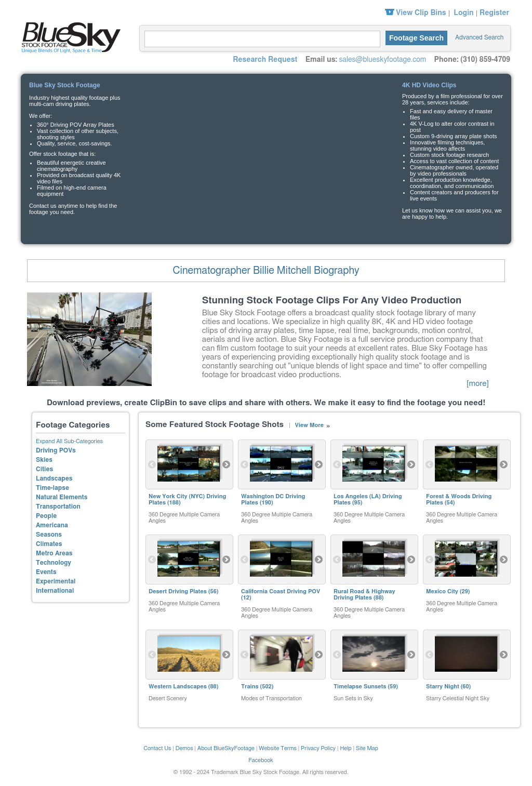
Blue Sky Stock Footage (69, 36)
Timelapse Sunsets (360, 687)
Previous (152, 464)
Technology (54, 563)
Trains (250, 687)
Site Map (367, 748)
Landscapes (54, 478)
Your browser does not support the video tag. (265, 148)
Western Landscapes (178, 687)
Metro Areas (54, 553)
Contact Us (157, 748)
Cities (44, 469)
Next (227, 464)
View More (309, 425)
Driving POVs (56, 450)
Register (494, 13)
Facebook (261, 760)
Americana (52, 525)
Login (463, 13)
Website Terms (278, 748)
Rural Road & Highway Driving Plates (364, 595)
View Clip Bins (421, 13)
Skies (44, 460)
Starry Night (443, 687)
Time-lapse (52, 488)
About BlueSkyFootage (226, 748)
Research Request (265, 60)
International (55, 591)
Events (46, 572)
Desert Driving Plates (178, 591)
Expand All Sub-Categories (69, 441)
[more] (478, 384)
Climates (49, 544)
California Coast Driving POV (281, 591)
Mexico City (442, 591)
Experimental (56, 581)
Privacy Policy (318, 748)
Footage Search (416, 38)
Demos (184, 748)
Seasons (49, 535)
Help (345, 748)
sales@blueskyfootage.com (382, 60)
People (46, 516)
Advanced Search (479, 37)
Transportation (58, 507)
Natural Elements (62, 497)
